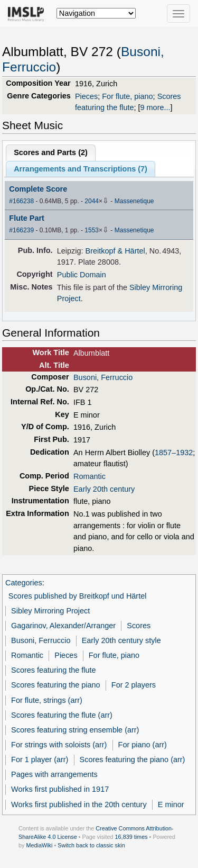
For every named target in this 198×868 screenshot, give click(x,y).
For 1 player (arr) (40, 759)
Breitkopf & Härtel (115, 251)
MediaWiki (39, 845)
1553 (92, 230)
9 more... (155, 107)
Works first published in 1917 (60, 789)
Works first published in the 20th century (79, 804)
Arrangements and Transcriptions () (81, 169)
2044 (92, 201)
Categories (24, 583)
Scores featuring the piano (56, 685)
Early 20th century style (121, 640)
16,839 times (131, 837)
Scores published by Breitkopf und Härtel (78, 596)
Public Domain (82, 275)
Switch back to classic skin (91, 845)
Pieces (86, 96)
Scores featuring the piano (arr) (133, 759)
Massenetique (134, 201)
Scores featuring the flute (54, 670)
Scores (139, 626)
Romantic (89, 476)
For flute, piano (127, 96)
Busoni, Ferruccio (103, 377)
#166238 (21, 201)
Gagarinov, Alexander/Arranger (63, 626)
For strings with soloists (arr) (59, 745)
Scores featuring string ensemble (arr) (75, 730)
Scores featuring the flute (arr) (62, 715)
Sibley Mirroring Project (50, 611)
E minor (171, 804)
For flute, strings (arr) (47, 700)
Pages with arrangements (54, 774)
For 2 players (134, 685)
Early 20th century (104, 489)
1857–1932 (174, 453)
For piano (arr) (143, 745)
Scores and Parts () (51, 152)
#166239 (21, 230)
